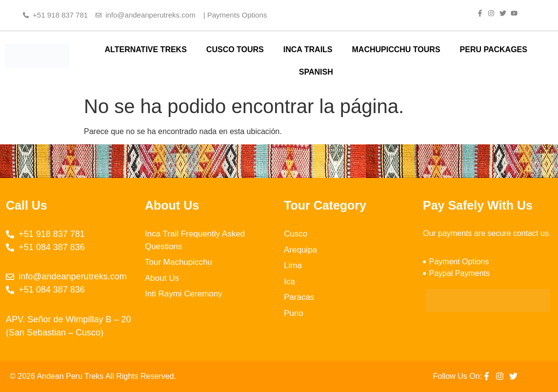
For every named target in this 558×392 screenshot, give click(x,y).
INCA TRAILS (308, 49)
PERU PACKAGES (494, 49)
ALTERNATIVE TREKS (146, 49)
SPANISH (316, 72)
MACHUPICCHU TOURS (396, 49)
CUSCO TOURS (235, 49)
